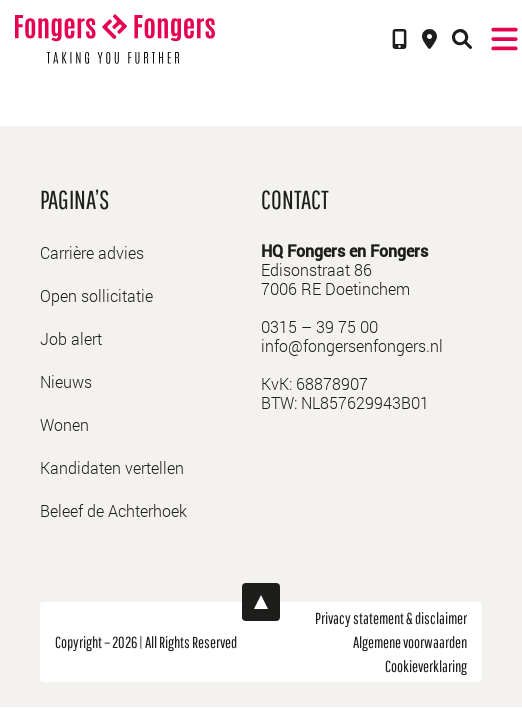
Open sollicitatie (96, 295)
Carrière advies (92, 252)
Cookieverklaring (426, 666)
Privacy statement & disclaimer (391, 618)
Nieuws (66, 381)
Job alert (71, 338)
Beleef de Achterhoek (113, 510)
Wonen (64, 424)
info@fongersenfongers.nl (352, 345)
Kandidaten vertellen (112, 467)
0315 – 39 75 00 (319, 326)
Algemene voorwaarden (410, 642)
